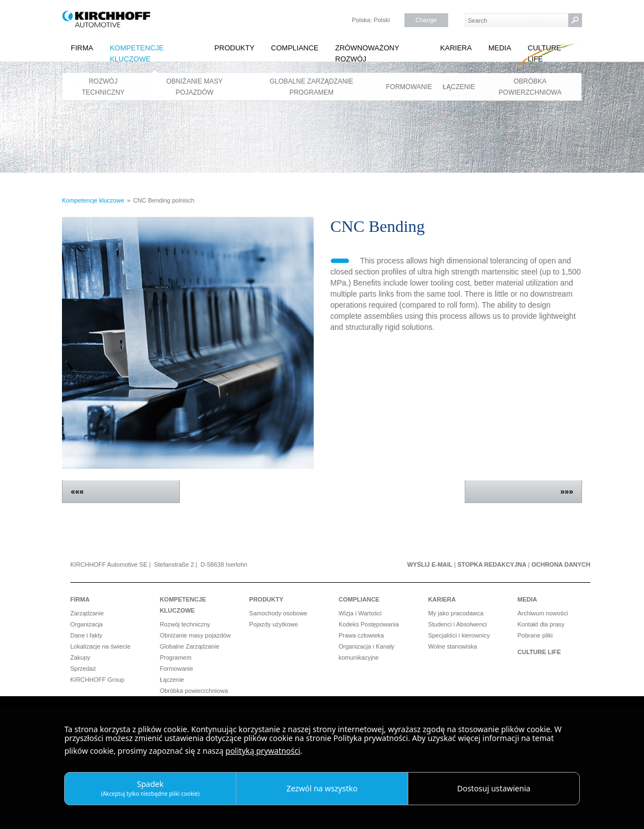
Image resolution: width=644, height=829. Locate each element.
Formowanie (409, 87)
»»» (567, 491)
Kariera (456, 48)
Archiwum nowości (542, 613)
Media (500, 48)
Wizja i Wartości (360, 613)
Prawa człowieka (361, 635)
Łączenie (459, 87)
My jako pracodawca (456, 613)
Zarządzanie (87, 613)
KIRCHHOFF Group (97, 680)
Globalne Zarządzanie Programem (311, 87)
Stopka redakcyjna (492, 564)
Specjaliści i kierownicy (459, 635)
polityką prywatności (263, 751)
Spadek (150, 788)
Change (426, 20)
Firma (82, 48)
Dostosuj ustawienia (494, 788)
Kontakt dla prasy (541, 624)
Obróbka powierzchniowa (530, 87)
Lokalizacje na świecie (100, 646)
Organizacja (87, 624)
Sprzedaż (83, 669)
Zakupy (80, 657)
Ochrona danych (561, 564)
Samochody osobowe (278, 613)
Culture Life (544, 53)
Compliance (295, 48)
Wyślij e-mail (430, 564)
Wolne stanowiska (453, 646)
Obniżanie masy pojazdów (195, 87)
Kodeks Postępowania (369, 624)
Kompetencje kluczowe (137, 53)
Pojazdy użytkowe (273, 624)
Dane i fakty (86, 635)
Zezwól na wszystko (322, 788)
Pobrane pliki (535, 635)
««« (77, 491)
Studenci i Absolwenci (458, 624)
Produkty (235, 48)
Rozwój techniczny (103, 87)
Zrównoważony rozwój (367, 53)
